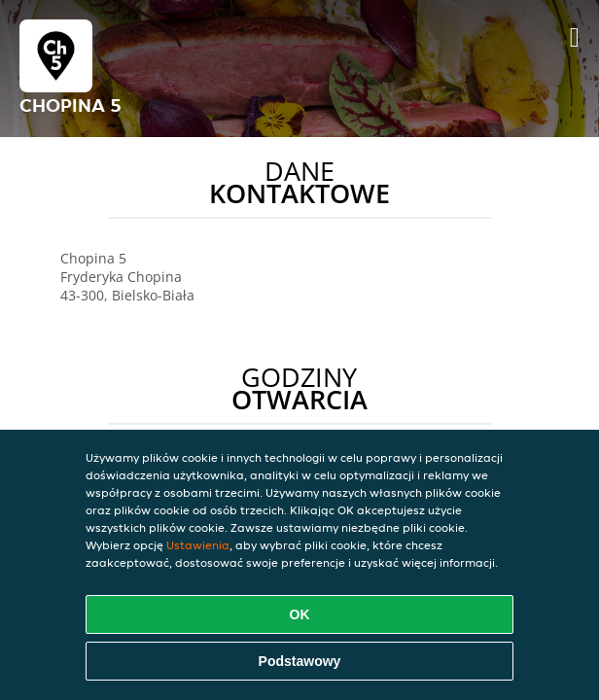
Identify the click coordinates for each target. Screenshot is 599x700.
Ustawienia (198, 545)
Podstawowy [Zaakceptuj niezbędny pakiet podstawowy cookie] (300, 661)
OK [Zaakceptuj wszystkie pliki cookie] (300, 614)
